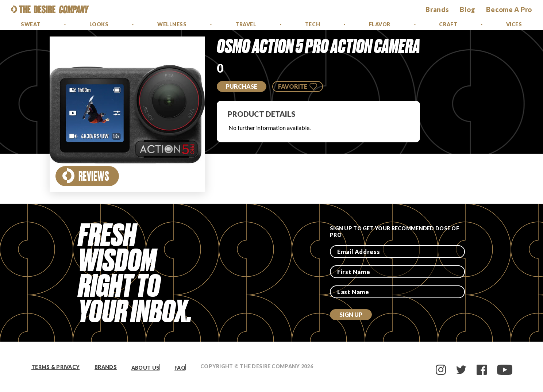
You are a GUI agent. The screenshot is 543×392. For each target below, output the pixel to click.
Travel (246, 24)
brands (437, 9)
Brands (106, 367)
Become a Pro (509, 9)
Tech (313, 24)
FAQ (180, 368)
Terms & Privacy (55, 367)
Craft (448, 24)
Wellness (172, 24)
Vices (514, 24)
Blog (467, 9)
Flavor (380, 24)
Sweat (31, 24)
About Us (145, 368)
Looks (99, 24)
